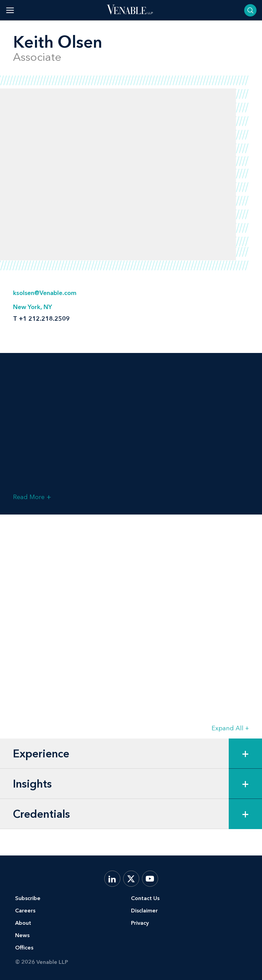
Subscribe (28, 898)
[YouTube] (150, 879)
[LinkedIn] (112, 879)
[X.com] (131, 879)
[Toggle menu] (10, 10)
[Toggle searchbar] (250, 10)
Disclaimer (144, 911)
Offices (24, 948)
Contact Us (145, 898)
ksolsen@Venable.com (45, 293)
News (22, 935)
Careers (25, 911)
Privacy (140, 923)
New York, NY (33, 307)
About (23, 923)
